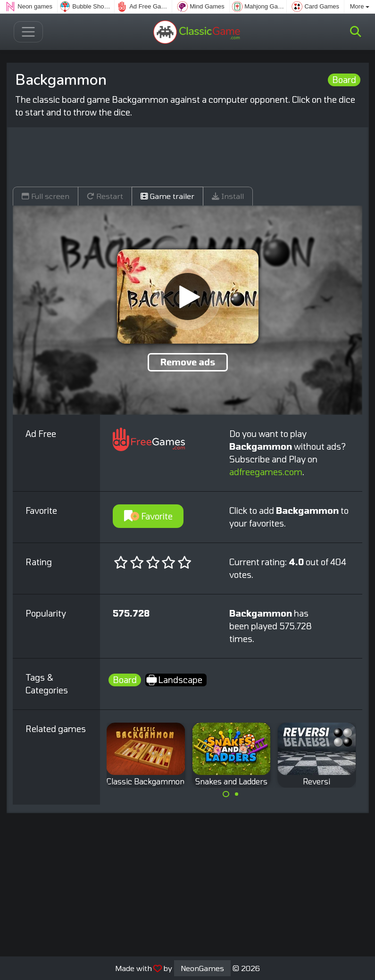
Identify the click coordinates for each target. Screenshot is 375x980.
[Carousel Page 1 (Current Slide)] (226, 794)
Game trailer (167, 196)
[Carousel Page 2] (237, 794)
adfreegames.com (266, 472)
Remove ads (188, 362)
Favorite (148, 516)
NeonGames (202, 968)
